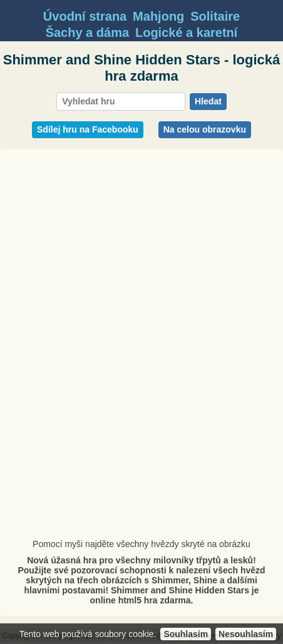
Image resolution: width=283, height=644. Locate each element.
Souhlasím (186, 634)
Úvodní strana (85, 16)
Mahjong (158, 16)
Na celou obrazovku (205, 129)
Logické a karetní (186, 33)
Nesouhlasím (246, 634)
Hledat (208, 101)
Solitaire (215, 16)
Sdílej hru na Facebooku (88, 129)
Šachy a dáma (87, 33)
